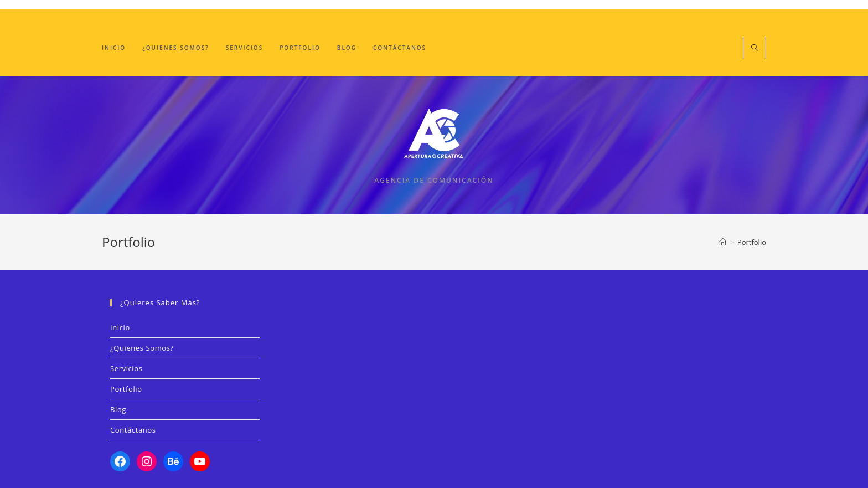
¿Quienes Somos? (142, 348)
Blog (118, 409)
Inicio (120, 327)
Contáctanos (133, 430)
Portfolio (752, 242)
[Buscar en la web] (755, 48)
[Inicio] (723, 242)
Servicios (126, 368)
